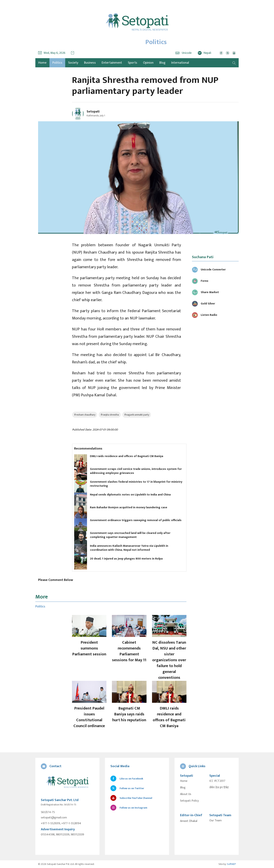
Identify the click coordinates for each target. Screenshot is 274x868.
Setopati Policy (189, 801)
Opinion (148, 63)
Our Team (215, 821)
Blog (162, 63)
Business (90, 63)
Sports (133, 63)
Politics (57, 63)
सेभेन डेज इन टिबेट (219, 788)
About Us (186, 794)
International (180, 63)
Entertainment (112, 63)
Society (73, 63)
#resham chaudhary (85, 415)
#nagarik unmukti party (137, 415)
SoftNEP (231, 864)
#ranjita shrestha (110, 415)
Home (184, 781)
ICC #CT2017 (217, 781)
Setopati (93, 112)
